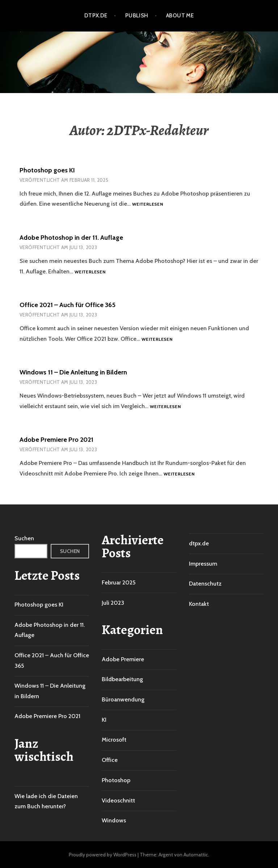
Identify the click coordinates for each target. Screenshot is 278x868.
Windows (114, 820)
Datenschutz (205, 584)
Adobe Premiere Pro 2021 (56, 440)
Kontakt (199, 604)
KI (104, 720)
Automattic (196, 855)
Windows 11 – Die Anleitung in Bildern (73, 372)
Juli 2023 (113, 603)
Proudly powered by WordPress (103, 855)
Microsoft (114, 740)
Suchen (24, 538)
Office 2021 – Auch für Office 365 (68, 305)
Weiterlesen (148, 204)
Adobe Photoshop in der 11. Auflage (71, 238)
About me (180, 16)
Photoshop (116, 780)
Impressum (203, 564)
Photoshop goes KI (47, 170)
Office (110, 760)
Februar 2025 (119, 582)
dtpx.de (96, 16)
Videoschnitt (118, 800)
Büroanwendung (123, 699)
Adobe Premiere (123, 659)
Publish (137, 16)
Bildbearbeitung (122, 679)
